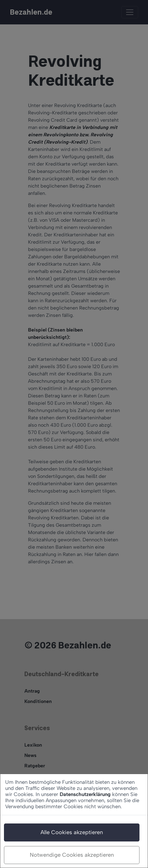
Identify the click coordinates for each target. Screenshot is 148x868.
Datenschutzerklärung (85, 794)
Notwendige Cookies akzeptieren (72, 855)
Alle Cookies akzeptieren (72, 832)
